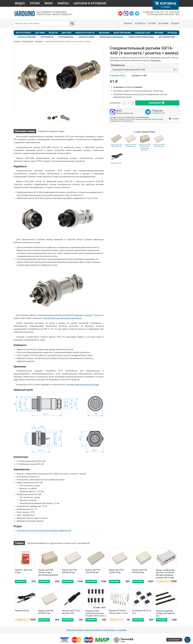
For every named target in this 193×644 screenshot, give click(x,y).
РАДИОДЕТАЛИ (143, 33)
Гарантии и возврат (75, 630)
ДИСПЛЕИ (66, 33)
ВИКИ (49, 3)
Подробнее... (156, 60)
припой (89, 315)
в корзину (157, 103)
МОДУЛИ (53, 33)
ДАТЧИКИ (40, 33)
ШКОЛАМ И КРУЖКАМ (90, 3)
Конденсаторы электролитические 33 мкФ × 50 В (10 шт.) (96, 613)
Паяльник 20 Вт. (116, 163)
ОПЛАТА (152, 23)
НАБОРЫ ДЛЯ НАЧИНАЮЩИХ (111, 37)
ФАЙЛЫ (63, 3)
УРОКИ (35, 3)
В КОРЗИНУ (21, 581)
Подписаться (163, 581)
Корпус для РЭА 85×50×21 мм (159, 146)
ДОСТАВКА (163, 23)
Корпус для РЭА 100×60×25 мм (130, 146)
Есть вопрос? (174, 640)
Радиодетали (28, 42)
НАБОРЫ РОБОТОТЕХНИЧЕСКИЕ (141, 37)
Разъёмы (39, 42)
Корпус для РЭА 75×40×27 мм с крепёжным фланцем (145, 147)
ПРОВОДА (172, 33)
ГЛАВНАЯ (17, 42)
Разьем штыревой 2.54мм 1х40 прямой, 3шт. (165, 613)
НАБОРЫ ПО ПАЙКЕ (87, 37)
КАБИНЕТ (128, 23)
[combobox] (159, 70)
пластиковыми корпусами (87, 385)
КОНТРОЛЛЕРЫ (23, 33)
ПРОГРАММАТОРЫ (66, 37)
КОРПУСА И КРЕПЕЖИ (27, 37)
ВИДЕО (20, 3)
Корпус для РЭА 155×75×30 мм (116, 146)
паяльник (79, 315)
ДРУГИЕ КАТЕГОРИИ (167, 37)
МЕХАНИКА (104, 33)
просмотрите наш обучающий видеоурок (63, 318)
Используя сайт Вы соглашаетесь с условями (106, 630)
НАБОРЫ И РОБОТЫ (85, 33)
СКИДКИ (175, 23)
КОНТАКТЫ (140, 23)
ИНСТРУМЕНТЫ (47, 37)
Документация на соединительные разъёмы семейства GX (44, 531)
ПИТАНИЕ (159, 33)
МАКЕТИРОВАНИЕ (122, 33)
